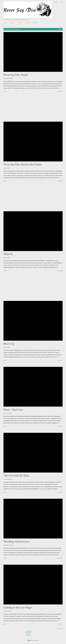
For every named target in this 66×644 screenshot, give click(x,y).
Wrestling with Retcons (16, 541)
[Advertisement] (33, 107)
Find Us (19, 23)
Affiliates (34, 23)
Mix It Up (9, 344)
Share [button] (5, 91)
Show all (59, 29)
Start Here (26, 23)
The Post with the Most (16, 475)
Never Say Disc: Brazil (16, 75)
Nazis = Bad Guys (13, 409)
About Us (12, 23)
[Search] (56, 2)
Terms (28, 634)
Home (5, 23)
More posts (60, 629)
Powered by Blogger (33, 640)
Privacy (29, 635)
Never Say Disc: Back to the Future (23, 164)
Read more (60, 91)
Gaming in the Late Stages (18, 607)
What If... (9, 254)
